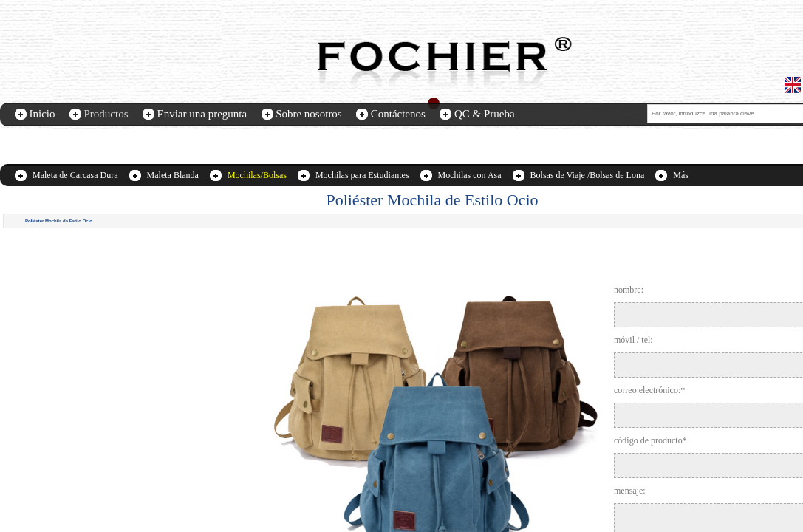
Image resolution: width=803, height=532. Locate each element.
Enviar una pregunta (202, 114)
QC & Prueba (485, 114)
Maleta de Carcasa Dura (75, 175)
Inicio (42, 114)
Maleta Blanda (173, 175)
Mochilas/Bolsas (257, 175)
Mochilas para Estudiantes (362, 175)
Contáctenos (398, 114)
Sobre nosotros (309, 114)
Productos (106, 114)
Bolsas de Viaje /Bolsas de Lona (588, 175)
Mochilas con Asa (470, 175)
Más (681, 175)
